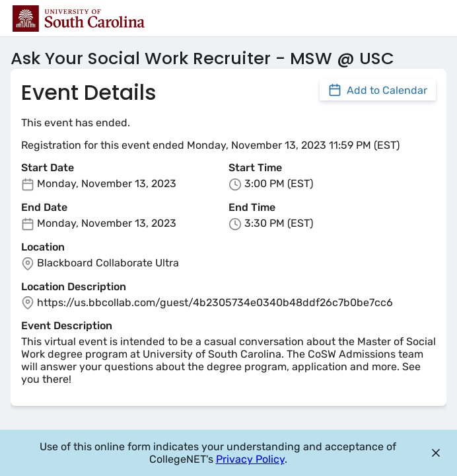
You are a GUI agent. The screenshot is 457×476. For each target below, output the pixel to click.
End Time (252, 207)
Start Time (255, 168)
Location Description (74, 287)
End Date (44, 207)
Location (43, 247)
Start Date (48, 168)
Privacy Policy (250, 459)
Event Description (67, 326)
